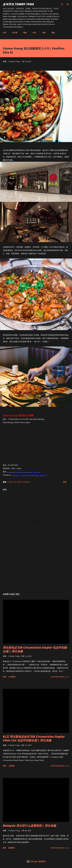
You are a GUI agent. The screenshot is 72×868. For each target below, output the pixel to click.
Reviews (26, 482)
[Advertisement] (36, 569)
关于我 (15, 33)
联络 (53, 33)
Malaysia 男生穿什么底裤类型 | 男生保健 (29, 826)
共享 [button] (65, 482)
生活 (34, 33)
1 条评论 (11, 766)
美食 (25, 33)
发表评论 (12, 848)
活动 (44, 33)
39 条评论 (12, 677)
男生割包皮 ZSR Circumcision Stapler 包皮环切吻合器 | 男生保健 (35, 649)
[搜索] (62, 4)
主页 (4, 33)
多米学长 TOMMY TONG (18, 4)
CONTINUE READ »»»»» (60, 677)
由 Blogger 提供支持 (36, 861)
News (20, 482)
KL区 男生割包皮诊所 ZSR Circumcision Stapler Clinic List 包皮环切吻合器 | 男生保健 (34, 738)
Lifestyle (12, 482)
